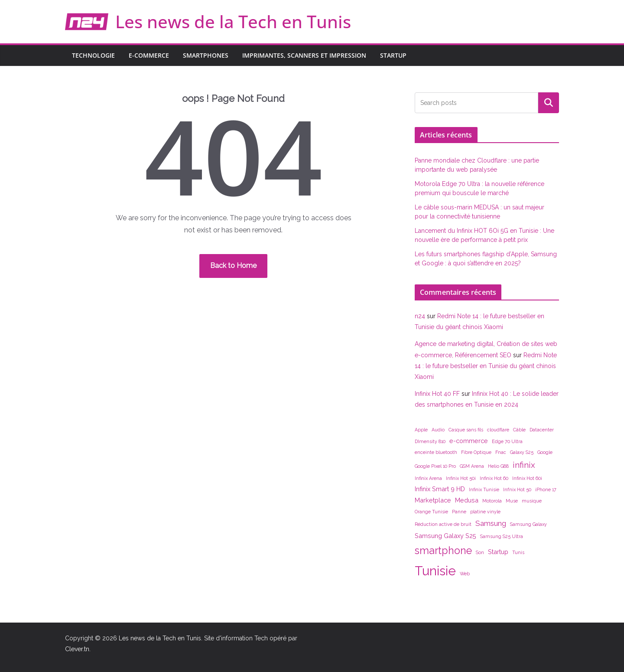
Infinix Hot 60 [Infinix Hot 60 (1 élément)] (494, 478)
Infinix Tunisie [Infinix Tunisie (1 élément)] (484, 489)
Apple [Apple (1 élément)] (421, 430)
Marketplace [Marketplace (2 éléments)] (433, 500)
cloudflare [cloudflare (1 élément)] (498, 430)
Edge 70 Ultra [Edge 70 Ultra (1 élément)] (507, 441)
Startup (393, 55)
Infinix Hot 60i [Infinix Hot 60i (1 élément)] (527, 478)
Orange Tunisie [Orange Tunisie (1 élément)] (431, 512)
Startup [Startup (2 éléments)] (498, 552)
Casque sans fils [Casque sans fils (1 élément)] (466, 430)
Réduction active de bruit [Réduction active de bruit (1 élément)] (443, 524)
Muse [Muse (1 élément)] (512, 501)
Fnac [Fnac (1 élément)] (501, 452)
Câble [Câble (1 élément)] (519, 430)
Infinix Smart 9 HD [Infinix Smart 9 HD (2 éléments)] (440, 489)
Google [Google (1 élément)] (545, 452)
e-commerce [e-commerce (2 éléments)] (469, 441)
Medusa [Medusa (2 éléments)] (467, 500)
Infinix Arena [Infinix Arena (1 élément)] (428, 478)
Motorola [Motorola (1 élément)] (492, 501)
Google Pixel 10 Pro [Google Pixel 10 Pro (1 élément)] (435, 466)
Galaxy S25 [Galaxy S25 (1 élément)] (522, 452)
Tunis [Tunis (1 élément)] (518, 552)
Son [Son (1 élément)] (480, 552)
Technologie (93, 55)
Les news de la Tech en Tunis (233, 21)
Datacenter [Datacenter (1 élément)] (542, 430)
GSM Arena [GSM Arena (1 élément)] (472, 466)
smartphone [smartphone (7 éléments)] (443, 550)
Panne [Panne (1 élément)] (459, 512)
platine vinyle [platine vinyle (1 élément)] (485, 512)
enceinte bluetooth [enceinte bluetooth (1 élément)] (436, 452)
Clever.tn (77, 649)
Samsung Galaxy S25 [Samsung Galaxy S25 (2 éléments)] (445, 536)
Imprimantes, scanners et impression (304, 55)
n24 (420, 316)
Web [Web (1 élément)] (465, 574)
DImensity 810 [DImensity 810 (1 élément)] (430, 441)
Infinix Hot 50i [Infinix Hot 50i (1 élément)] (461, 478)
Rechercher (549, 103)
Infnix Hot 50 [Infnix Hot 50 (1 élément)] (517, 489)
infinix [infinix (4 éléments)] (524, 465)
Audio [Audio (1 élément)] (438, 430)
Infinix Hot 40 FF (437, 394)
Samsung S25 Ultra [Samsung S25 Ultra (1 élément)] (502, 536)
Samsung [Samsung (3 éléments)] (491, 523)
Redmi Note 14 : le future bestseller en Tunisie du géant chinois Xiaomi (486, 366)
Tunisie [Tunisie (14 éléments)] (435, 571)
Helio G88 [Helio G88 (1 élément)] (498, 466)
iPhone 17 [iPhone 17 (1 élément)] (546, 489)
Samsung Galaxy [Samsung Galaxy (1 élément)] (528, 524)
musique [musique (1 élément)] (532, 501)
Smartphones (206, 55)
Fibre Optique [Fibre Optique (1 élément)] (476, 452)
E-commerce (149, 55)
